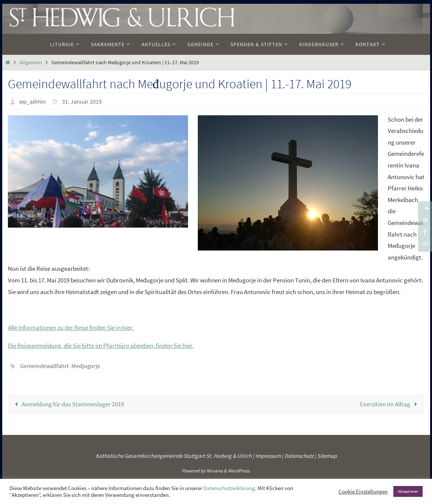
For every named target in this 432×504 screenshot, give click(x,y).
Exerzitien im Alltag (390, 404)
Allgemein (31, 63)
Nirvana (214, 470)
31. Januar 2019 (82, 101)
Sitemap (327, 455)
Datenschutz (299, 455)
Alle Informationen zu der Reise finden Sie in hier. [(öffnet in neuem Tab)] (71, 327)
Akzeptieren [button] (408, 491)
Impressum (268, 455)
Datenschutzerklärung (229, 488)
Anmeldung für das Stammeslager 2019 (68, 404)
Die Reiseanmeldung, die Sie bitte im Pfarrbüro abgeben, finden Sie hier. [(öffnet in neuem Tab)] (101, 346)
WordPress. (239, 470)
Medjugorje (86, 365)
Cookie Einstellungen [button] (363, 492)
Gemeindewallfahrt (44, 365)
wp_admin (32, 101)
